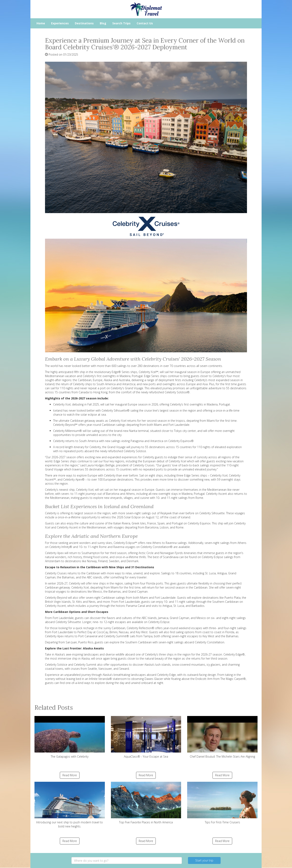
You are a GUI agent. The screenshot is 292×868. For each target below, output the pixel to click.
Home (41, 23)
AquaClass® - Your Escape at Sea (146, 737)
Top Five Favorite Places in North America (146, 803)
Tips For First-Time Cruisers (222, 803)
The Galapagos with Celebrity (70, 737)
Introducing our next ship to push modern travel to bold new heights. (70, 805)
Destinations (84, 23)
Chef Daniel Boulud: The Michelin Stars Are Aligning (222, 737)
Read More (70, 775)
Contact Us (145, 23)
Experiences (60, 23)
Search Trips (121, 23)
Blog (103, 23)
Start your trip (204, 860)
